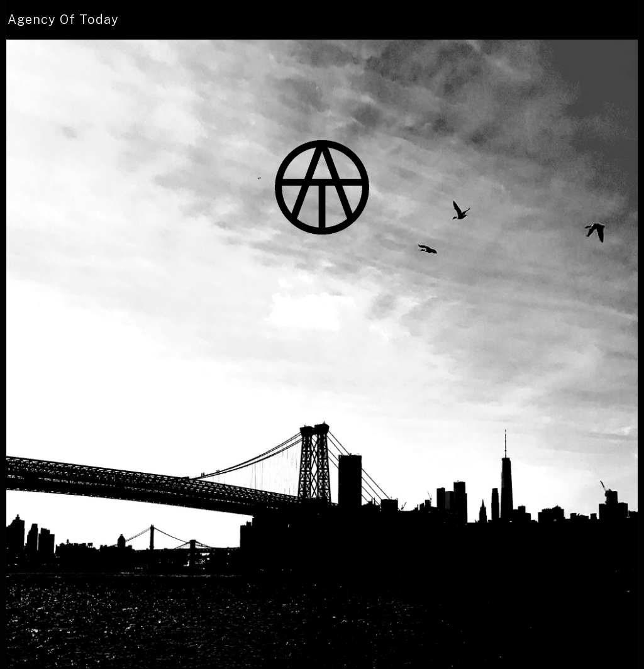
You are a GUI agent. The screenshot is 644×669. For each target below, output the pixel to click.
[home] (63, 20)
